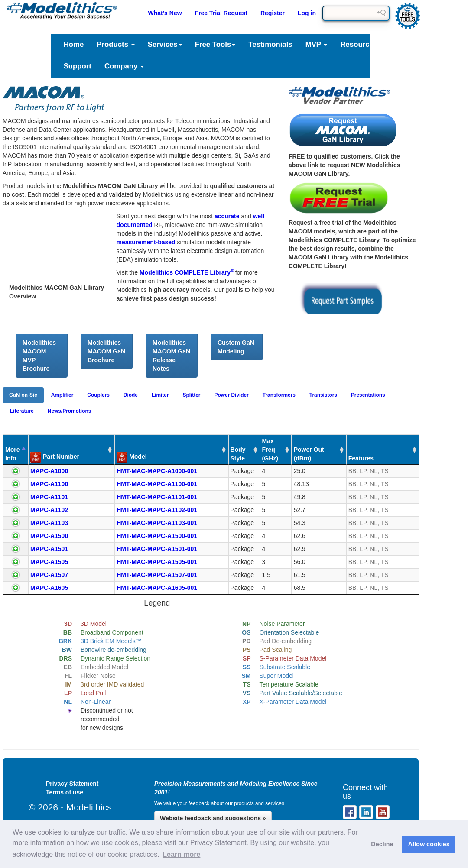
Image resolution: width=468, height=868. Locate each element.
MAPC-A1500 (49, 536)
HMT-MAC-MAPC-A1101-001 (157, 497)
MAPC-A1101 (49, 497)
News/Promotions (69, 411)
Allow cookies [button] (429, 844)
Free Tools (215, 44)
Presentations (368, 395)
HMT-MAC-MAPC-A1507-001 (157, 575)
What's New (165, 13)
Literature (417, 44)
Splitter (192, 395)
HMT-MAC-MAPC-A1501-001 (157, 549)
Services (165, 44)
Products (115, 44)
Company (124, 66)
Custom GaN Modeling (236, 347)
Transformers (279, 395)
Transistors (323, 395)
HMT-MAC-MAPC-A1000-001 (157, 471)
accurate (227, 216)
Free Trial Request (221, 13)
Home (74, 44)
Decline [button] (382, 844)
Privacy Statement (72, 784)
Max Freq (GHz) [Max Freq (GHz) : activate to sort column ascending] (270, 450)
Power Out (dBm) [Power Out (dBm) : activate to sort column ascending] (309, 454)
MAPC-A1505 (49, 562)
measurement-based (146, 242)
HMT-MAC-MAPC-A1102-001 (157, 510)
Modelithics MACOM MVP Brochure (39, 356)
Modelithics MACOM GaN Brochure (106, 351)
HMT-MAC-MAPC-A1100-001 (157, 484)
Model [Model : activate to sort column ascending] (132, 457)
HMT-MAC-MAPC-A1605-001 (157, 588)
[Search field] (356, 13)
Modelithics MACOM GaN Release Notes (171, 356)
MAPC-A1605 (49, 588)
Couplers (98, 395)
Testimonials (270, 44)
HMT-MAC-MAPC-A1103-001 (157, 523)
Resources (362, 44)
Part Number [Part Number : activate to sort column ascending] (55, 457)
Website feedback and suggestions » (213, 818)
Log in (307, 13)
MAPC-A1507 (49, 575)
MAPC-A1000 (49, 471)
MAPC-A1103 (49, 523)
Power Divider (232, 395)
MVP (317, 44)
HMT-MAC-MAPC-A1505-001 (157, 562)
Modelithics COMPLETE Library (187, 272)
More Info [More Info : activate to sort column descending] (12, 454)
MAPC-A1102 (49, 510)
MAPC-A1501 (49, 549)
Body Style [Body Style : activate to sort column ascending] (238, 454)
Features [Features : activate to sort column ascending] (361, 458)
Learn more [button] (181, 854)
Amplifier (62, 395)
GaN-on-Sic (23, 395)
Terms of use (65, 792)
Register (273, 13)
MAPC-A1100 (49, 484)
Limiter (160, 395)
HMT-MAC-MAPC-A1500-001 (157, 536)
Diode (131, 395)
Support (78, 66)
